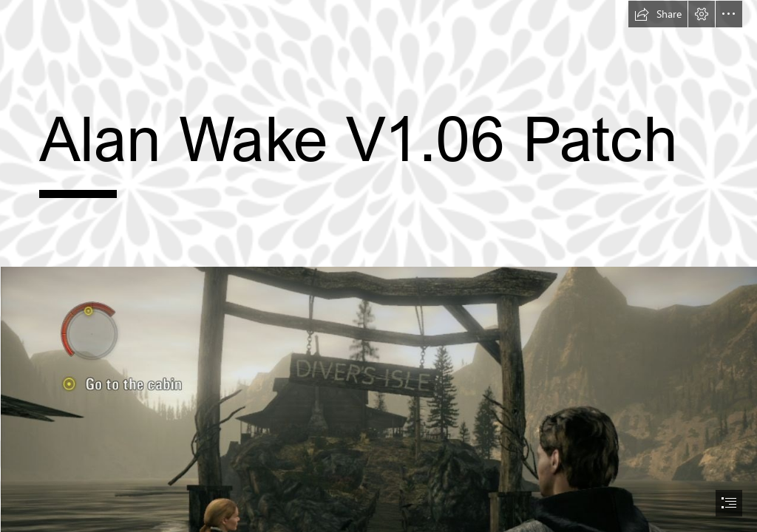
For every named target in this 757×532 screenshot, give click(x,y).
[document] (378, 266)
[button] (658, 14)
